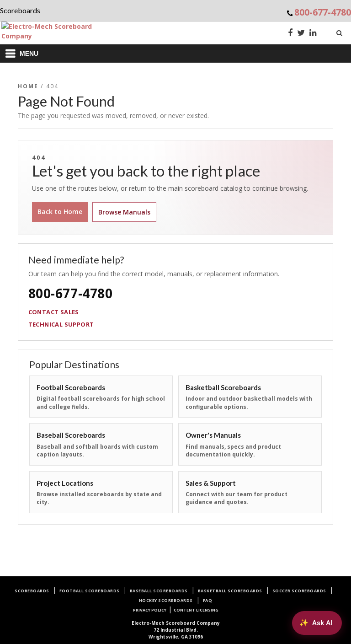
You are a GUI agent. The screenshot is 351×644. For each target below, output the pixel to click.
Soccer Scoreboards (299, 591)
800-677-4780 (323, 12)
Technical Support (61, 324)
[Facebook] (290, 34)
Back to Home (60, 212)
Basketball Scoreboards (230, 591)
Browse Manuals (124, 212)
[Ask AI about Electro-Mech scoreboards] (317, 623)
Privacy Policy (150, 610)
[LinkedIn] (313, 34)
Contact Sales (54, 312)
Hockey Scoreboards (166, 600)
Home (28, 86)
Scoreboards (32, 591)
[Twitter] (301, 34)
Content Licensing (196, 610)
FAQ (208, 600)
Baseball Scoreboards (159, 591)
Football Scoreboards (90, 591)
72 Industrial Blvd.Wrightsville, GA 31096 (176, 630)
